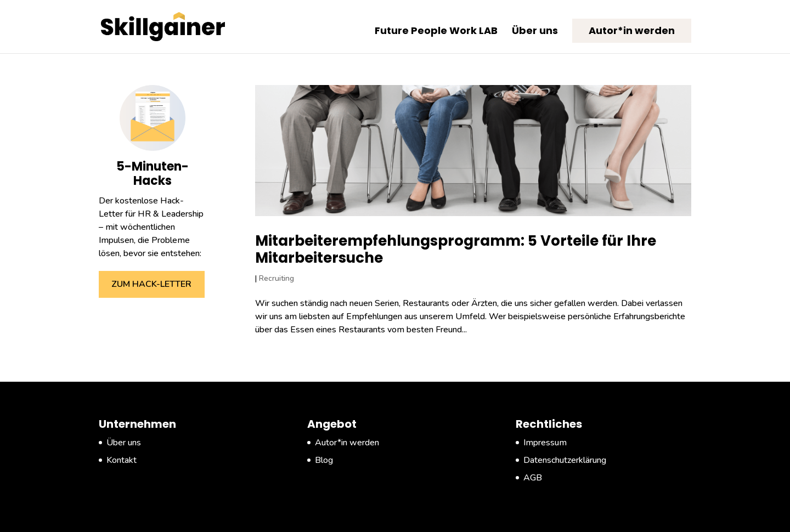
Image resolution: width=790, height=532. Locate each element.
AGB (533, 478)
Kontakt (122, 460)
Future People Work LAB (436, 32)
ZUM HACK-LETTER (151, 284)
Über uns (535, 32)
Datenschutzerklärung (565, 460)
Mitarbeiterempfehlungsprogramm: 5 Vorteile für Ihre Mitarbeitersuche (456, 249)
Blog (324, 460)
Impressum (545, 443)
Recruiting (276, 278)
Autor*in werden (632, 30)
